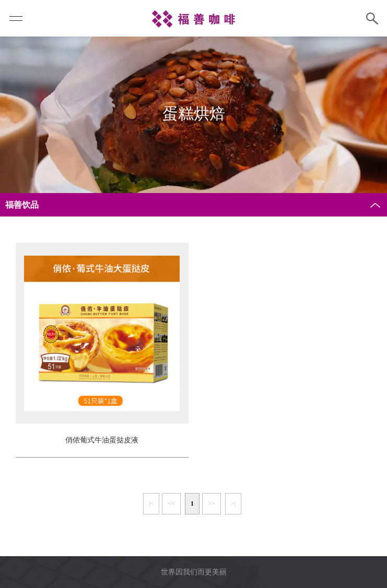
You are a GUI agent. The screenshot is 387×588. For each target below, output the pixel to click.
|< (151, 503)
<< (171, 503)
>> (212, 503)
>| (233, 503)
